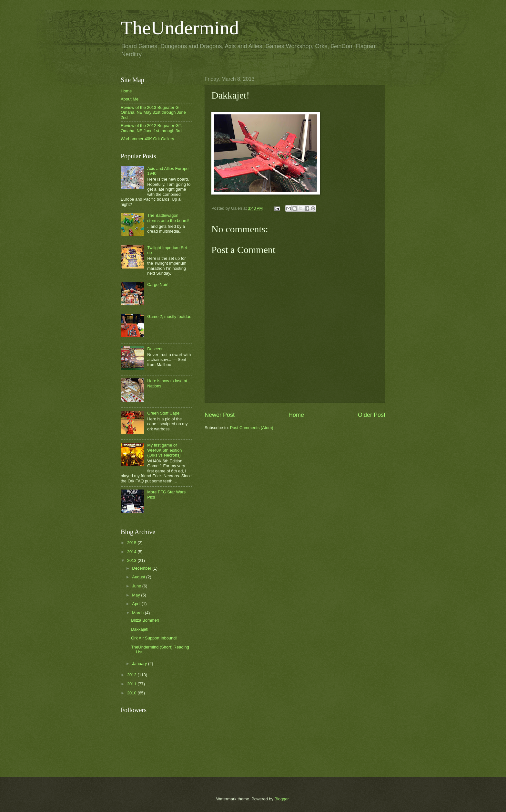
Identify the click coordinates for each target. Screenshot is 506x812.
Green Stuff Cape (163, 413)
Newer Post (220, 415)
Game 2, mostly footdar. (169, 316)
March (138, 613)
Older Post (372, 415)
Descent (155, 349)
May (137, 595)
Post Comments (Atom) (252, 428)
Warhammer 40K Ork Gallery (147, 139)
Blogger (282, 799)
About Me (130, 99)
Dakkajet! (140, 629)
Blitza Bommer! (145, 620)
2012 (132, 675)
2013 (132, 560)
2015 (132, 543)
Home (296, 415)
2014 (132, 552)
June (137, 586)
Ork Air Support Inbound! (154, 638)
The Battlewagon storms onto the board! (168, 218)
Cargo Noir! (158, 285)
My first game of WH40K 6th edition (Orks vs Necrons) (164, 450)
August (139, 577)
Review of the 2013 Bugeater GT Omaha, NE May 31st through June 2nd (153, 112)
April (137, 604)
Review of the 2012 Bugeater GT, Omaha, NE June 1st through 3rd (151, 128)
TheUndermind (180, 28)
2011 (132, 684)
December (142, 568)
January (140, 664)
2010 (132, 693)
